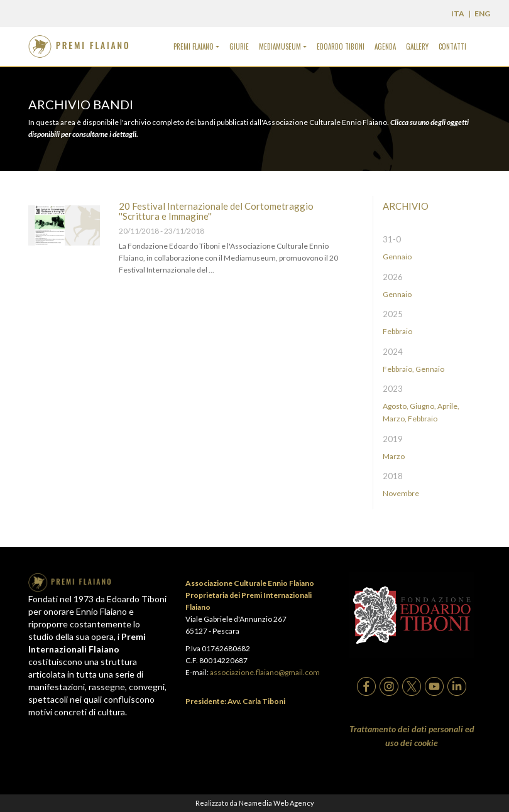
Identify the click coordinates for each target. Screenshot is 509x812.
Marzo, (395, 419)
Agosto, (396, 406)
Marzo (394, 456)
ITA (458, 14)
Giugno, (423, 406)
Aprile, (448, 406)
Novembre (401, 493)
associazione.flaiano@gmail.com (265, 672)
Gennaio (397, 257)
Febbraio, (398, 369)
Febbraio (397, 331)
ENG (482, 14)
